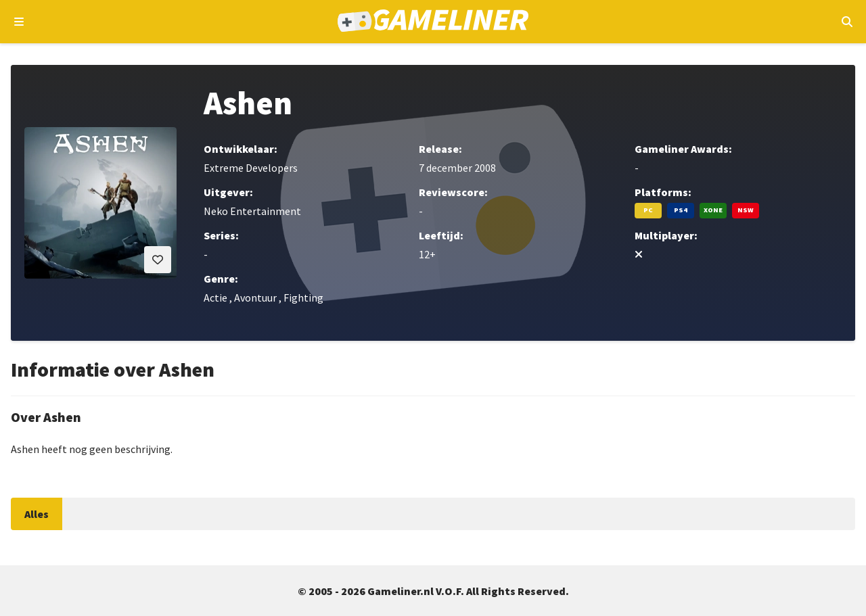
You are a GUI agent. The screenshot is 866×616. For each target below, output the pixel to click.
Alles (37, 514)
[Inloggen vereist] (158, 260)
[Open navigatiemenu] (19, 22)
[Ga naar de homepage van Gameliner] (433, 22)
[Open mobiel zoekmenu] (847, 22)
